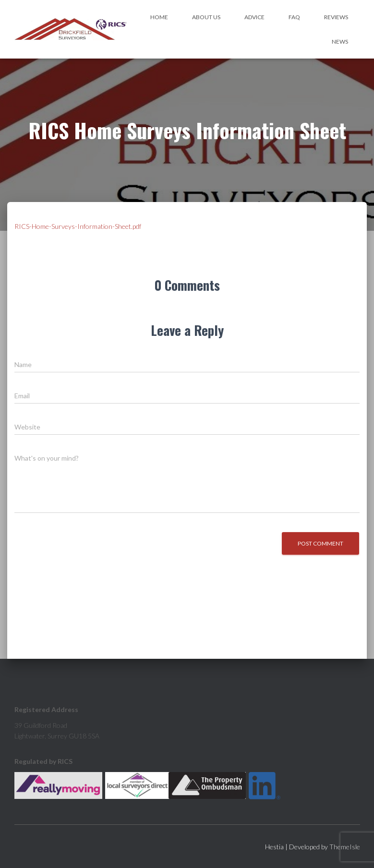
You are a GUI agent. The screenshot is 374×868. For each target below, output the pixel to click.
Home (159, 17)
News (340, 42)
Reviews (336, 17)
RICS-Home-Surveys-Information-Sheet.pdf (78, 226)
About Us (206, 17)
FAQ (294, 17)
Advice (254, 17)
